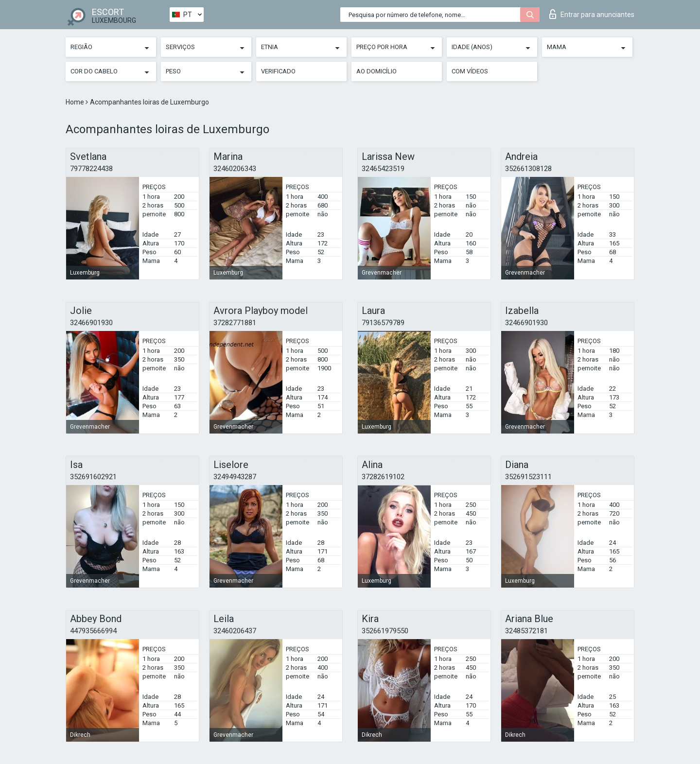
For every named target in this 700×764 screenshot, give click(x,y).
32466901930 (91, 323)
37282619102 (383, 477)
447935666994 (93, 631)
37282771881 (235, 323)
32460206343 (235, 169)
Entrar (592, 14)
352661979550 (385, 631)
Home (76, 102)
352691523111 (528, 477)
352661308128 (528, 169)
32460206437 (235, 631)
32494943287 (235, 477)
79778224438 (91, 169)
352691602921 (93, 477)
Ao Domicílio (376, 71)
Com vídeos (470, 71)
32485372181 (526, 631)
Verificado (278, 71)
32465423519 (383, 169)
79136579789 (383, 323)
